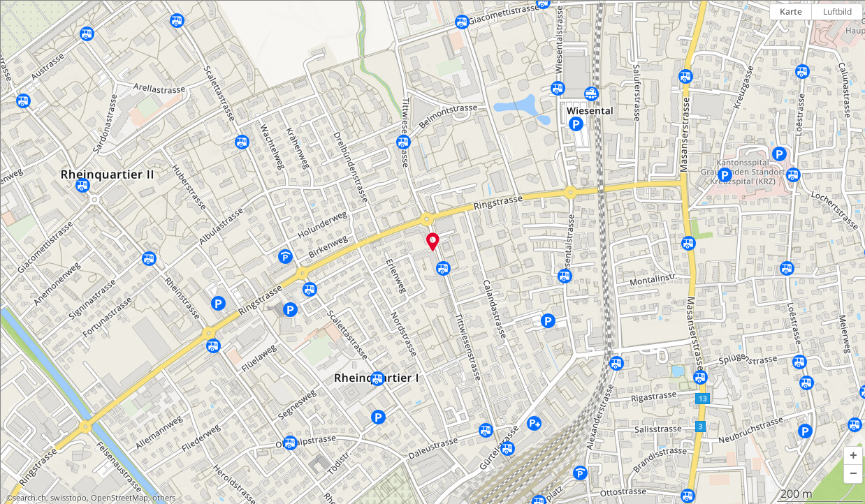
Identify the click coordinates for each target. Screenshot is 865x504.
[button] (853, 456)
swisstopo (68, 498)
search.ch (29, 498)
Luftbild (837, 12)
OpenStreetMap (119, 498)
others (164, 498)
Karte (791, 12)
